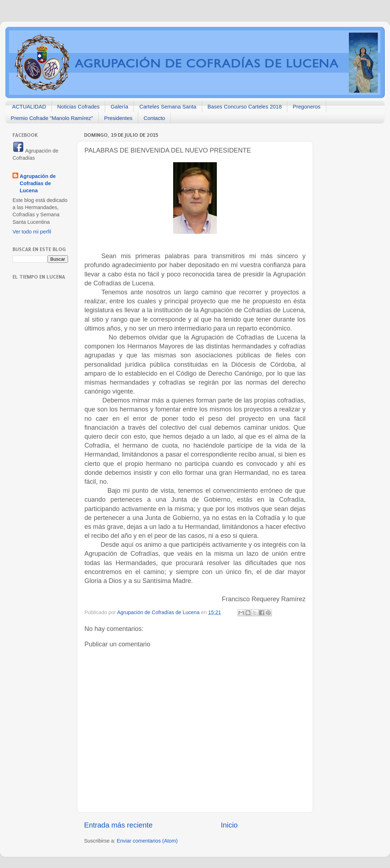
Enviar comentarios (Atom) (147, 841)
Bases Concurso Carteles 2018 (245, 107)
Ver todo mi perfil (32, 232)
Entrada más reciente (118, 825)
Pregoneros (307, 107)
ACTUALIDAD (29, 107)
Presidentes (118, 118)
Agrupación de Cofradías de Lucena (38, 183)
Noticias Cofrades (78, 107)
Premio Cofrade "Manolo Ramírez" (52, 118)
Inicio (229, 825)
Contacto (154, 118)
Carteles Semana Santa (168, 107)
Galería (119, 107)
